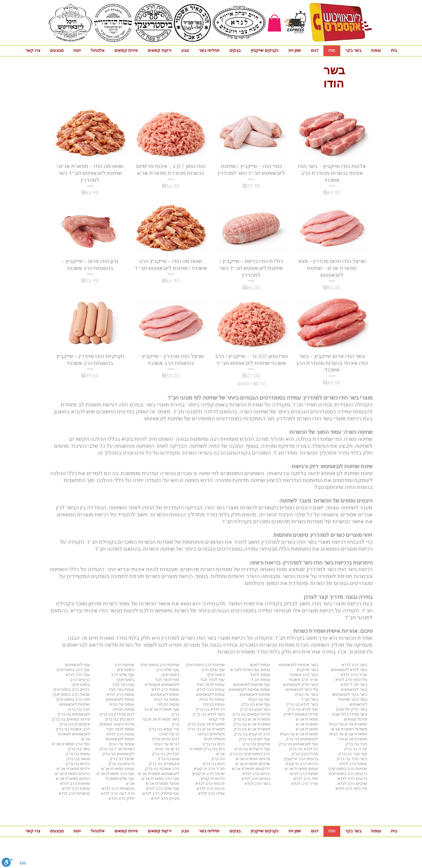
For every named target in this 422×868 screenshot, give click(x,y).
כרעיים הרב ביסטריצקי (348, 774)
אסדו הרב (216, 794)
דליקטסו (262, 769)
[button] (274, 23)
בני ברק (241, 724)
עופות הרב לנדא (353, 764)
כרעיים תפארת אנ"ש (73, 774)
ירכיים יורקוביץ (213, 779)
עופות (313, 769)
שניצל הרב (308, 774)
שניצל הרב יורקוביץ (208, 774)
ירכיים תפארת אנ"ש (73, 769)
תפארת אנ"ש (63, 744)
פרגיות (264, 759)
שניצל (174, 784)
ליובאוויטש (81, 734)
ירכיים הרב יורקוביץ (302, 764)
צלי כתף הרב (356, 789)
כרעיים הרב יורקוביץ (301, 759)
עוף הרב (82, 744)
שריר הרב (309, 784)
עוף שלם (126, 779)
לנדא (66, 789)
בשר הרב (262, 784)
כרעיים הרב (357, 779)
